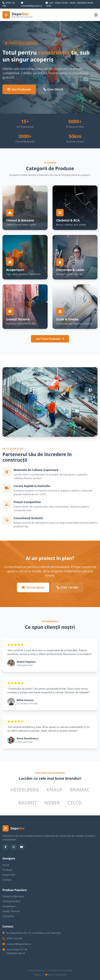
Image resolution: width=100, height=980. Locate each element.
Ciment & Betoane (13, 896)
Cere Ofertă (53, 89)
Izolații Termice (11, 911)
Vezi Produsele (19, 89)
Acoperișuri (9, 906)
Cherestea (8, 916)
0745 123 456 (67, 587)
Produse (7, 870)
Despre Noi (9, 875)
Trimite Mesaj (33, 587)
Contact (7, 880)
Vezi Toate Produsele (50, 339)
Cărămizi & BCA (11, 901)
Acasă (6, 865)
